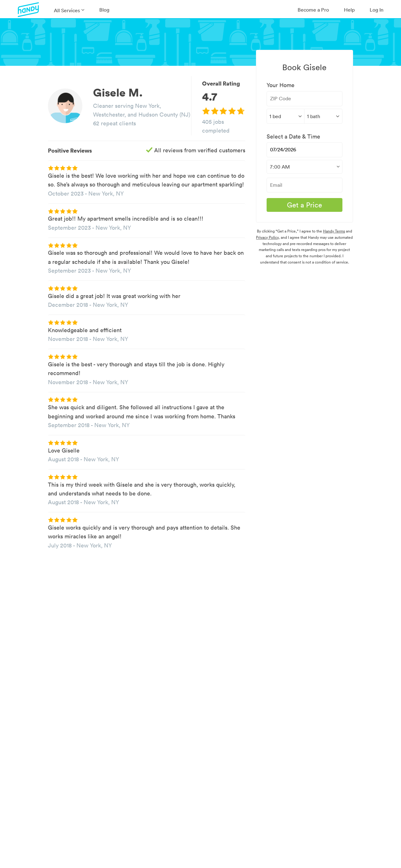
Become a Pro (313, 10)
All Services (67, 10)
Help (349, 10)
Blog (104, 10)
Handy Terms (334, 231)
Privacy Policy (267, 237)
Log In (377, 10)
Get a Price (305, 205)
